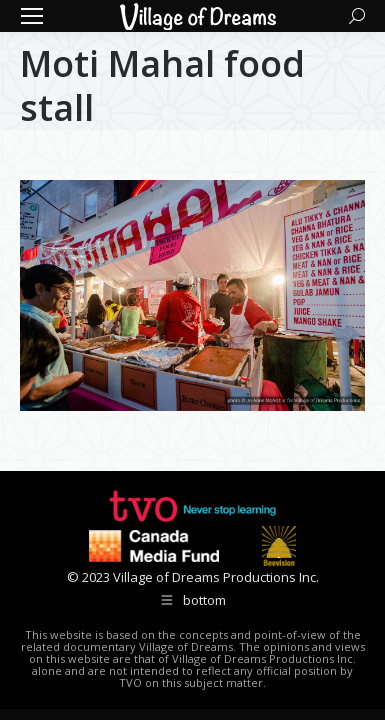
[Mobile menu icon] (32, 16)
